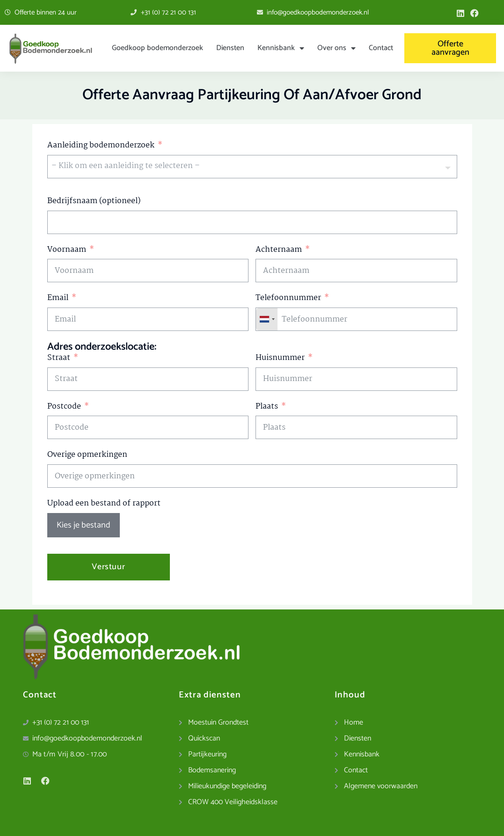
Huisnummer (280, 358)
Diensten (230, 48)
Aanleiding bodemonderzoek (101, 145)
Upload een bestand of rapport (104, 503)
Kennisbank (281, 48)
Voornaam (67, 250)
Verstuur (108, 567)
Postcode (64, 407)
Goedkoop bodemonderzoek (157, 48)
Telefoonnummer (288, 298)
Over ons (336, 48)
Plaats (267, 407)
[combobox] (267, 319)
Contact (381, 48)
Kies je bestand (84, 525)
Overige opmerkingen (87, 455)
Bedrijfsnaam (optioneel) (94, 201)
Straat (59, 358)
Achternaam (279, 250)
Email (58, 298)
